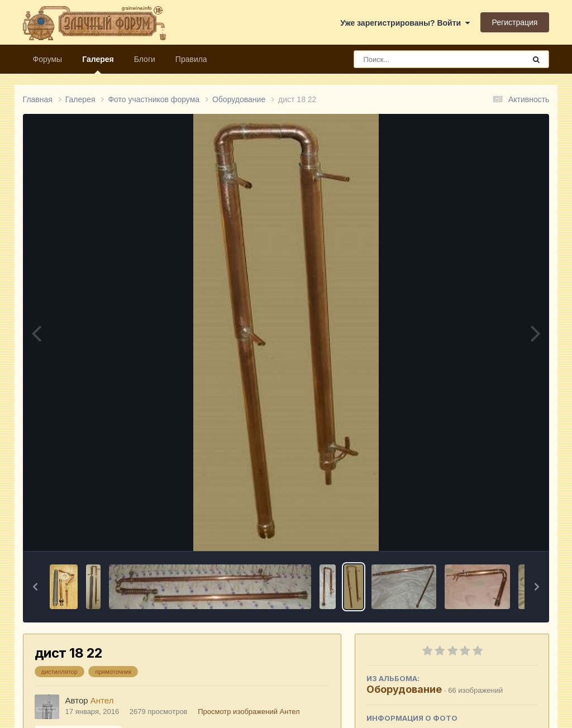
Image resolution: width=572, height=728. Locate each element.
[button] (35, 587)
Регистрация (515, 22)
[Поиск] (419, 59)
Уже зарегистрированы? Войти (405, 23)
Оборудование (404, 689)
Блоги (145, 59)
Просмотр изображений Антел (249, 712)
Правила (191, 59)
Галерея (98, 64)
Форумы (48, 59)
